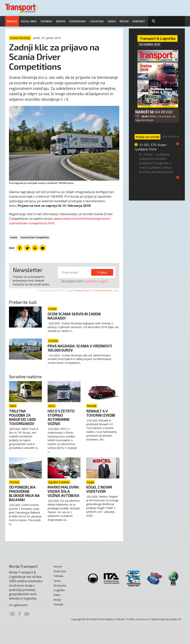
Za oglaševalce (18, 605)
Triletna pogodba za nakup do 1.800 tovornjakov (22, 417)
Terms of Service (103, 290)
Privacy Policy (81, 290)
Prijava (102, 272)
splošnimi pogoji (96, 281)
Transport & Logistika (158, 38)
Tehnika (46, 21)
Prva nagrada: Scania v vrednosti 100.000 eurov (80, 348)
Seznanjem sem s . (83, 281)
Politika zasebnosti (138, 619)
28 (180, 619)
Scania (14, 237)
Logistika (97, 21)
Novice (12, 21)
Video (112, 21)
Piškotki (120, 619)
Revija (124, 21)
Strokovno (78, 21)
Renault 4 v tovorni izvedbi (101, 413)
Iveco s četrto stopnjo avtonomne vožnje (61, 417)
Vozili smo (29, 21)
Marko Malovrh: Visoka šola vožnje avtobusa (63, 491)
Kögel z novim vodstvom (99, 489)
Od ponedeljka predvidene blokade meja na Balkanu (24, 493)
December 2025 (149, 44)
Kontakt (139, 21)
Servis (61, 21)
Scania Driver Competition (35, 237)
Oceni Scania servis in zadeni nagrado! (74, 316)
